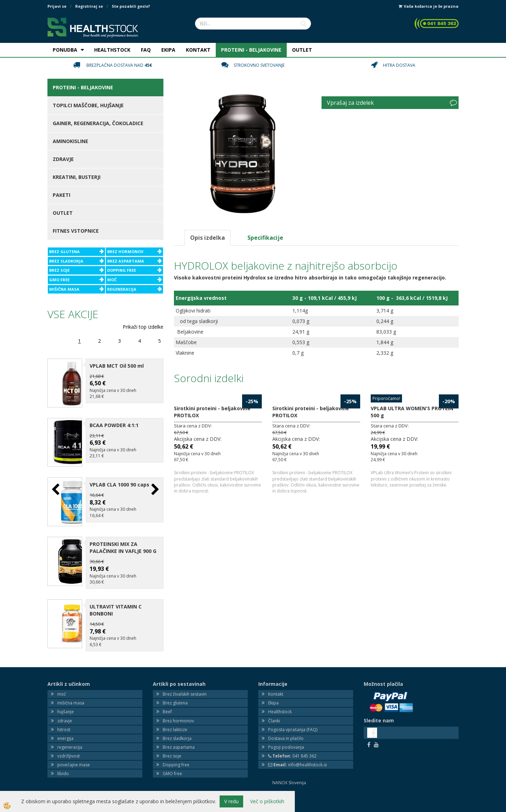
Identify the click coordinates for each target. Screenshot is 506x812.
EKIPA (168, 50)
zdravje (65, 708)
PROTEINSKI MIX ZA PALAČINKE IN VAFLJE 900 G (123, 536)
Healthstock (280, 700)
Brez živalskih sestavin (185, 682)
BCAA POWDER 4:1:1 (114, 421)
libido (63, 762)
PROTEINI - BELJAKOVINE (251, 50)
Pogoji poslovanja (286, 735)
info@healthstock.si (297, 752)
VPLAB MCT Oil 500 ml (117, 366)
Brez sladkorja (177, 726)
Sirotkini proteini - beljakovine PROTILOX (212, 412)
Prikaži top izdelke (143, 327)
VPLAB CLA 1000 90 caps (119, 476)
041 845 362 (292, 744)
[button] (154, 484)
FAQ (146, 50)
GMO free (172, 762)
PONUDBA (65, 50)
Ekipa (273, 691)
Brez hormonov (178, 708)
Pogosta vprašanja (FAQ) (293, 717)
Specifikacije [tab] (265, 238)
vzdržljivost (69, 744)
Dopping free (176, 752)
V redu (231, 801)
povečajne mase (74, 752)
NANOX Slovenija (289, 771)
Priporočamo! (386, 398)
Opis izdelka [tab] (207, 238)
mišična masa (71, 691)
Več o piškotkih (267, 801)
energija (65, 726)
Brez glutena (175, 691)
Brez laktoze (175, 717)
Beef (167, 700)
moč (62, 682)
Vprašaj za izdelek (350, 103)
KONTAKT (198, 50)
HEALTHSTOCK (112, 50)
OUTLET (302, 50)
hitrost (64, 717)
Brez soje (172, 744)
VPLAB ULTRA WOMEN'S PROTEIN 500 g (412, 412)
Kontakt (276, 682)
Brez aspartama (179, 735)
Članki (274, 708)
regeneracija (70, 735)
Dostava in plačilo (286, 726)
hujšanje (66, 700)
